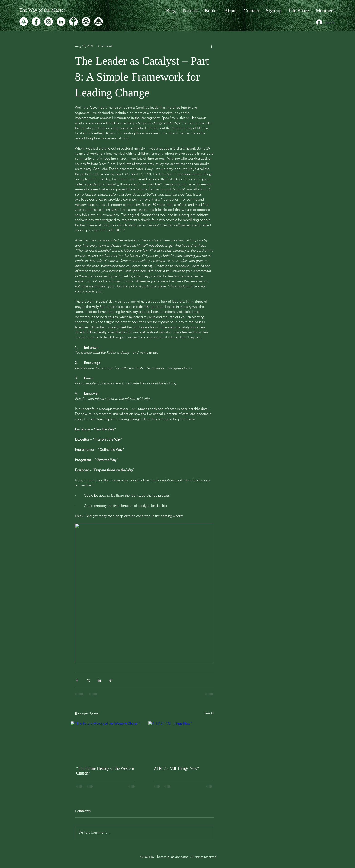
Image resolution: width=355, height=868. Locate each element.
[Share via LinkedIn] (99, 680)
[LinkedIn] (61, 22)
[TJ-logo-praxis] (74, 22)
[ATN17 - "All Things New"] (183, 741)
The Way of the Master (42, 10)
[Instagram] (49, 22)
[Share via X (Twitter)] (88, 680)
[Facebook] (36, 22)
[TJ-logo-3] (86, 22)
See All (209, 713)
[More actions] (212, 46)
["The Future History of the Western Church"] (106, 741)
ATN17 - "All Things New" (176, 768)
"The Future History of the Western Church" (105, 771)
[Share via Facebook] (77, 680)
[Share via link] (110, 680)
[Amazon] (24, 22)
